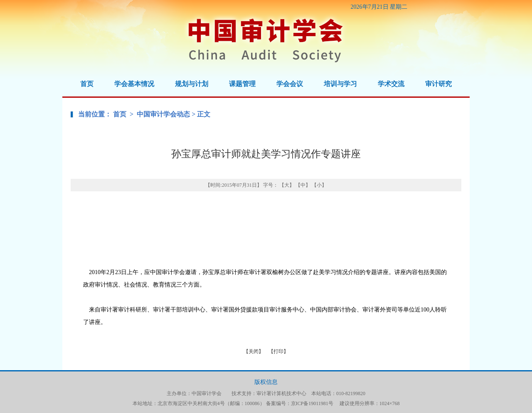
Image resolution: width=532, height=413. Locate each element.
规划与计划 (192, 84)
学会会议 (290, 84)
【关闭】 (254, 351)
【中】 (303, 185)
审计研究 (438, 84)
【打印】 (278, 351)
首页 (87, 84)
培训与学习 (340, 84)
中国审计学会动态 (163, 114)
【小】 (319, 185)
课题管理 (242, 84)
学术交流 (391, 84)
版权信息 (266, 382)
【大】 (287, 185)
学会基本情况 (134, 84)
